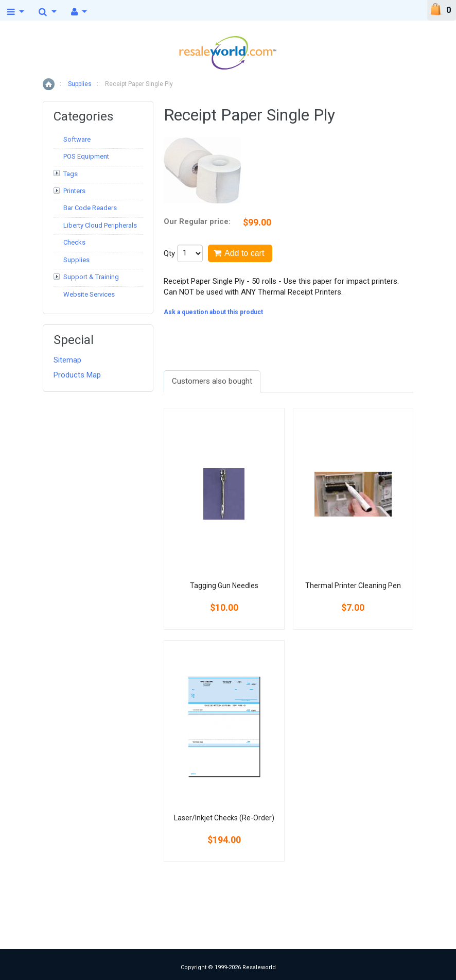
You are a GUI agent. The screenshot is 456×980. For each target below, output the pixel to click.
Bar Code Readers (90, 208)
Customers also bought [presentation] (212, 381)
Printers (74, 191)
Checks (74, 242)
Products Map (77, 375)
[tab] (212, 382)
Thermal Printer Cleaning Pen (353, 586)
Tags (71, 174)
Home (49, 84)
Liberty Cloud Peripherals (100, 225)
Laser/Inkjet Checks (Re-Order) (224, 818)
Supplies (80, 84)
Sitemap (67, 360)
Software (77, 139)
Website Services (89, 294)
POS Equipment (86, 156)
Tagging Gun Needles (224, 586)
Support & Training (91, 277)
